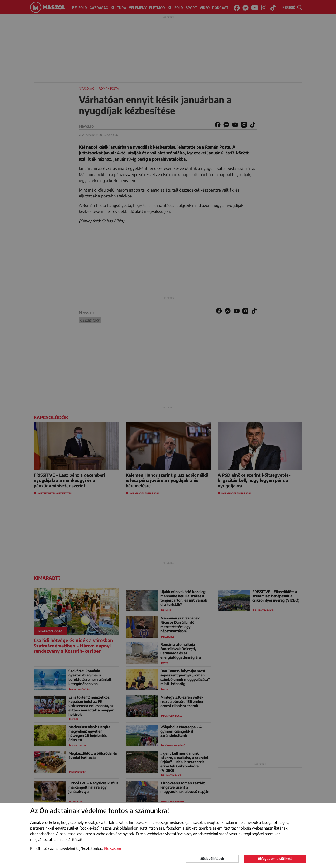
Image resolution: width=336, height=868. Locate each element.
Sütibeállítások (212, 859)
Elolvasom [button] (113, 849)
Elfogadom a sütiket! (275, 859)
